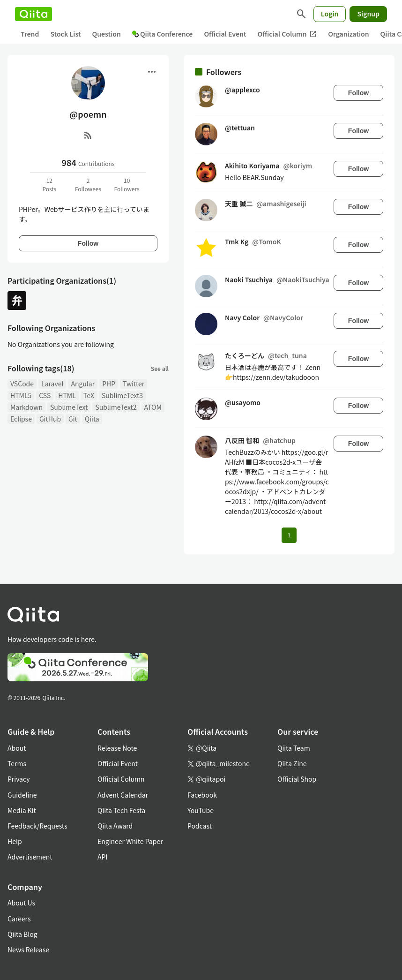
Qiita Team (294, 748)
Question (107, 34)
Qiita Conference (163, 34)
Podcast (200, 826)
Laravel (52, 384)
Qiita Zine (292, 763)
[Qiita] (33, 14)
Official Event (225, 34)
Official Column (287, 34)
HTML (67, 395)
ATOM (153, 407)
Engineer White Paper (130, 841)
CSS (45, 395)
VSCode (22, 384)
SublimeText (69, 407)
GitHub (50, 419)
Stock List (65, 34)
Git (73, 419)
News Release (28, 950)
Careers (19, 919)
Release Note (117, 748)
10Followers (127, 185)
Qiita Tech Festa (121, 810)
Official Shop (297, 779)
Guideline (22, 795)
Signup (368, 14)
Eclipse (21, 419)
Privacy (19, 779)
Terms (17, 763)
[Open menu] (152, 72)
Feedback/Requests (37, 826)
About (17, 748)
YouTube (201, 810)
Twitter (134, 384)
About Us (21, 903)
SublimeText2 (116, 407)
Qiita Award (115, 826)
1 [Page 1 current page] (289, 535)
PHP (109, 384)
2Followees (88, 185)
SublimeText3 (122, 395)
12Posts (49, 185)
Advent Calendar (123, 795)
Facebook (202, 795)
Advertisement (30, 857)
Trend (30, 34)
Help (15, 841)
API (102, 857)
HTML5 (21, 395)
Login (330, 14)
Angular (83, 384)
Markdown (26, 407)
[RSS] (88, 135)
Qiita (92, 419)
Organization (348, 34)
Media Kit (22, 810)
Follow (88, 243)
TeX (89, 395)
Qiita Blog (22, 934)
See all (160, 368)
